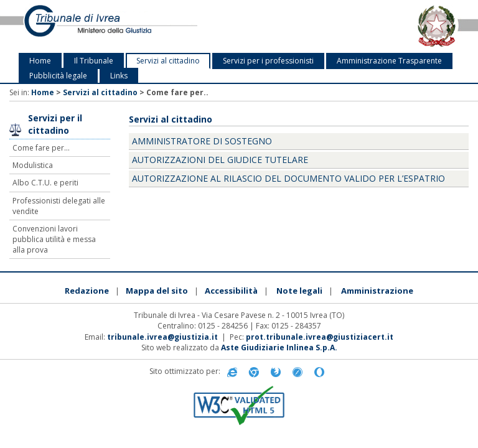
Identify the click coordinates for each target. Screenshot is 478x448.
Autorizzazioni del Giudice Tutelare (220, 160)
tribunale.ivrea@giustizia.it (162, 337)
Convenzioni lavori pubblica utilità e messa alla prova (54, 239)
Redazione (87, 291)
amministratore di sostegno (202, 141)
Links (119, 76)
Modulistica (33, 165)
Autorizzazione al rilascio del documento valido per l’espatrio (288, 178)
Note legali (299, 291)
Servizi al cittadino (168, 61)
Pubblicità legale (58, 76)
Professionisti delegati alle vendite (59, 206)
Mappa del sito (157, 291)
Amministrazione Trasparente (389, 61)
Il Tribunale (94, 61)
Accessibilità (231, 291)
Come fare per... (41, 148)
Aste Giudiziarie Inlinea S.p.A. (279, 348)
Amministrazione (377, 291)
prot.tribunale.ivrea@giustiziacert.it (320, 337)
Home (40, 61)
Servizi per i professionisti (268, 61)
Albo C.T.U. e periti (45, 183)
